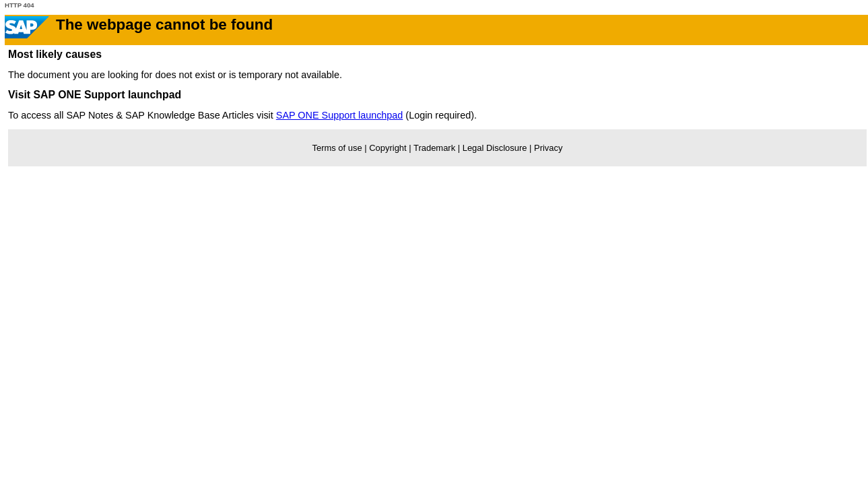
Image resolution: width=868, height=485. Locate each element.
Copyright (388, 148)
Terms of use (337, 148)
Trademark (434, 148)
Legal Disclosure (495, 148)
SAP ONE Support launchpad (340, 115)
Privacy (548, 148)
